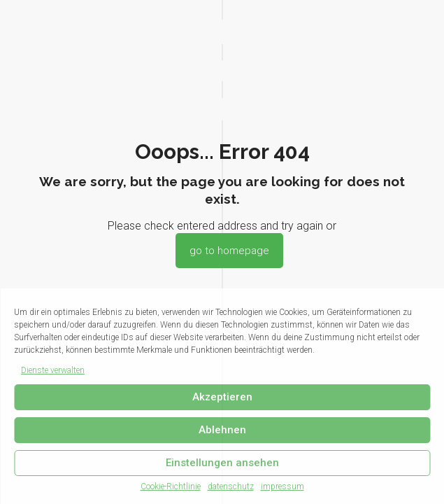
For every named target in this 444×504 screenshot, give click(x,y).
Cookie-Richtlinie (171, 486)
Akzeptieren (222, 397)
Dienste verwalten (53, 370)
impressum (282, 486)
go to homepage (229, 251)
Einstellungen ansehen (222, 463)
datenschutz (231, 486)
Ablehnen (222, 430)
